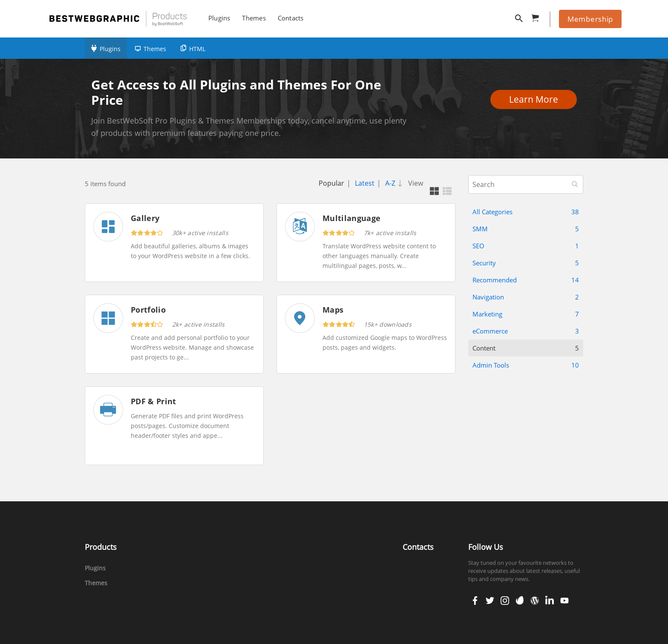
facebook (475, 601)
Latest (365, 183)
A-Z (395, 183)
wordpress (535, 601)
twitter (489, 601)
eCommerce (526, 331)
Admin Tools (526, 365)
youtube (564, 601)
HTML (197, 49)
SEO (526, 246)
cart (538, 16)
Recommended (526, 280)
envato (519, 601)
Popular (331, 183)
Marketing (526, 314)
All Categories (526, 212)
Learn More (536, 99)
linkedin (549, 601)
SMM (526, 229)
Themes (155, 49)
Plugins (110, 49)
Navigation (526, 297)
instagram (505, 601)
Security (526, 263)
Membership (590, 19)
